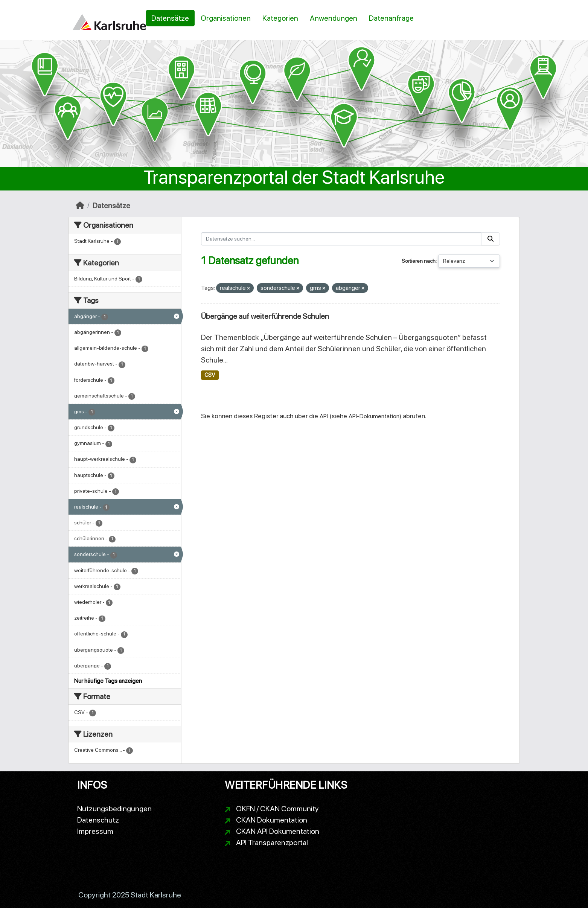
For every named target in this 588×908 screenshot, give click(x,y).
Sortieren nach (419, 261)
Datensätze (170, 18)
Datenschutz (98, 820)
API (324, 416)
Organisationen (226, 18)
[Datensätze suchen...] (341, 239)
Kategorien (280, 18)
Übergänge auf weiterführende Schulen (265, 316)
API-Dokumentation (374, 416)
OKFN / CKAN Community (277, 809)
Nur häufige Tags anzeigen (108, 681)
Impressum (95, 831)
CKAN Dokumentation (272, 820)
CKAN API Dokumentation (278, 831)
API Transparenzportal (272, 842)
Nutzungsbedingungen (114, 809)
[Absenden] (491, 239)
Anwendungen (334, 18)
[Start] (80, 206)
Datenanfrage (391, 18)
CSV (210, 375)
